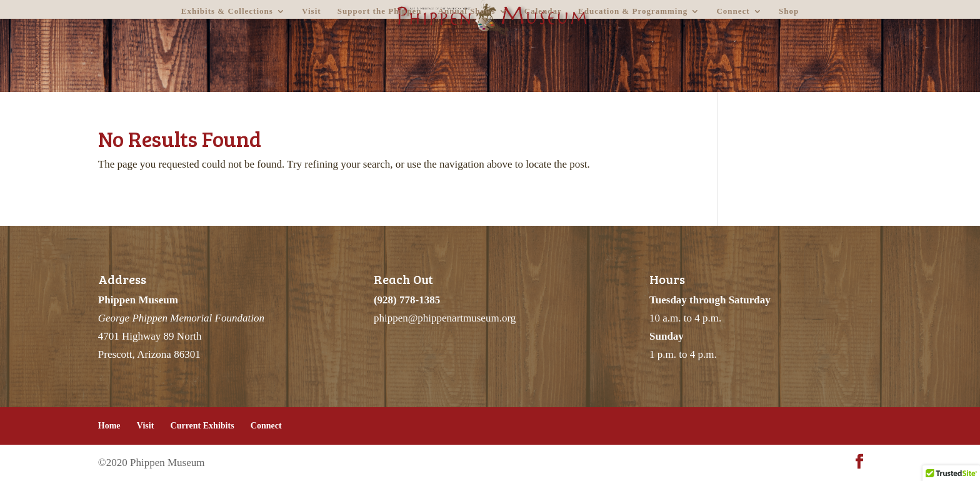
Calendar (543, 11)
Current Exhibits (202, 426)
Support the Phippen (380, 11)
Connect (733, 11)
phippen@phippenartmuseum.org (445, 318)
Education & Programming (633, 11)
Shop (789, 11)
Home (109, 426)
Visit (312, 11)
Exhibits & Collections (227, 11)
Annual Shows (467, 11)
